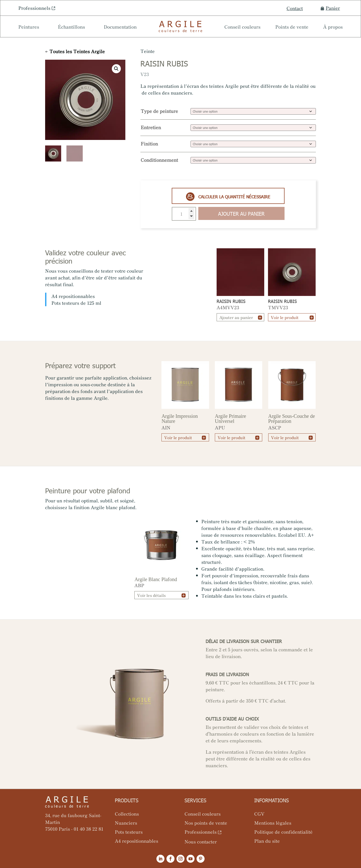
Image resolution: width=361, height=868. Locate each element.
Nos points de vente (206, 823)
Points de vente (292, 27)
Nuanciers (126, 823)
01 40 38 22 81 (88, 829)
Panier (330, 8)
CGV (259, 814)
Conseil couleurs (242, 27)
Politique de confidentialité (283, 832)
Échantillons (71, 27)
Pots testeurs (129, 832)
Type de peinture (159, 111)
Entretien (151, 127)
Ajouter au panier (241, 213)
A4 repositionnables (137, 841)
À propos (333, 27)
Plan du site (267, 841)
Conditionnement (159, 160)
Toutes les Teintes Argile (77, 51)
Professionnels (34, 8)
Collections (127, 814)
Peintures (29, 27)
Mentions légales (273, 823)
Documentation (120, 27)
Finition (149, 143)
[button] (116, 69)
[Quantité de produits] (184, 214)
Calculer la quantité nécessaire (228, 197)
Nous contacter (201, 841)
